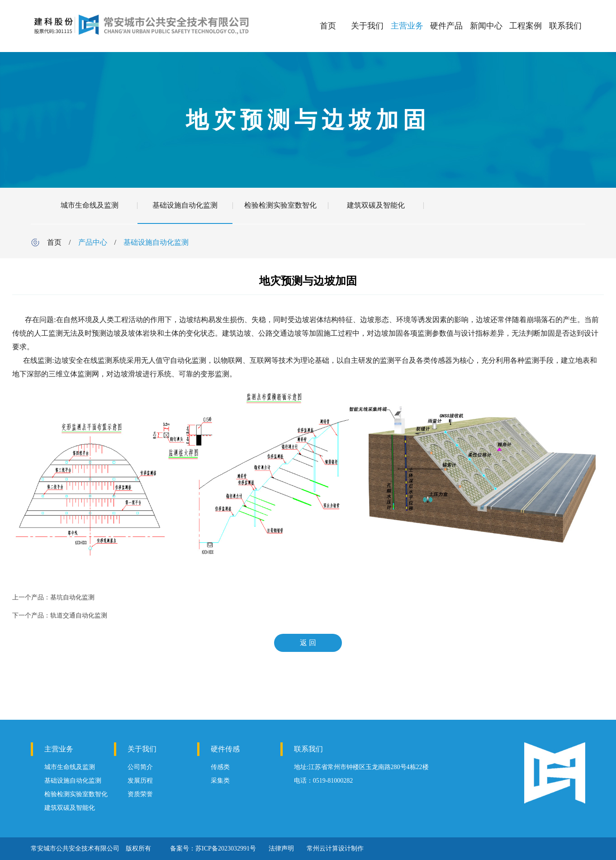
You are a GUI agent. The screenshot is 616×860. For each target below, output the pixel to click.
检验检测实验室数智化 (280, 205)
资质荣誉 (140, 794)
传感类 (220, 767)
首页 (328, 26)
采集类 (220, 781)
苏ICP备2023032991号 (226, 848)
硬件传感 (225, 749)
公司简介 (140, 767)
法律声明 (281, 848)
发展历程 (140, 781)
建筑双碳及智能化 (376, 205)
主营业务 (407, 26)
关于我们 (367, 26)
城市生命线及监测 (90, 205)
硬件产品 (446, 26)
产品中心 (93, 242)
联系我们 (565, 26)
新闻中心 (486, 26)
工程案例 (526, 26)
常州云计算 (322, 848)
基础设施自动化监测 (185, 205)
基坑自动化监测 (72, 597)
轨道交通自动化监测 (79, 615)
